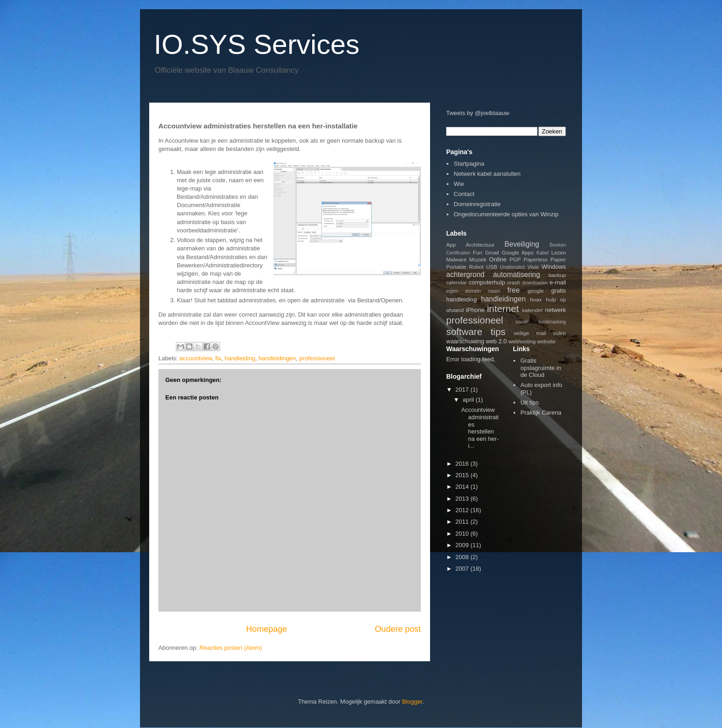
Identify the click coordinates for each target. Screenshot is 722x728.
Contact (464, 194)
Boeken (558, 245)
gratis (559, 291)
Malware (456, 259)
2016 (463, 464)
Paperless (536, 259)
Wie (459, 184)
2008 (463, 557)
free (514, 290)
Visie (533, 267)
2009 (463, 545)
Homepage (266, 629)
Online (498, 259)
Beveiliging (522, 244)
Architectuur (480, 245)
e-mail (558, 282)
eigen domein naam (473, 291)
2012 (463, 510)
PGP (515, 259)
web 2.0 (496, 341)
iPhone (475, 310)
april (469, 400)
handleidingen (277, 358)
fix (218, 358)
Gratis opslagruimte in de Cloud (541, 368)
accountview (196, 358)
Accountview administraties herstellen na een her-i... (480, 428)
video (559, 333)
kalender (533, 310)
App (451, 245)
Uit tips (530, 402)
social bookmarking (541, 322)
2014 (463, 487)
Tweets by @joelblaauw (478, 113)
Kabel (543, 253)
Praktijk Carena (541, 413)
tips (498, 332)
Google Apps (518, 252)
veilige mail (530, 333)
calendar (457, 282)
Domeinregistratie (477, 204)
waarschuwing (465, 341)
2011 (463, 522)
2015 (463, 475)
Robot (476, 267)
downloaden (535, 283)
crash (514, 282)
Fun (477, 252)
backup (557, 275)
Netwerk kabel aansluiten (487, 174)
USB (492, 267)
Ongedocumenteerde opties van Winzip (506, 214)
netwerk (556, 310)
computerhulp (487, 282)
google (536, 291)
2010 (463, 534)
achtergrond (465, 274)
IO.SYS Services (257, 44)
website (547, 341)
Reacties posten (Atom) (231, 648)
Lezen (559, 252)
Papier (558, 259)
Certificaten (458, 253)
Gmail (492, 252)
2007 (463, 569)
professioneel (317, 358)
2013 (463, 499)
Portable (456, 267)
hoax (536, 299)
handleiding (240, 358)
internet (503, 309)
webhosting (522, 341)
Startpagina (469, 164)
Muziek (478, 259)
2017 (463, 390)
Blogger (412, 702)
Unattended (512, 267)
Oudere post (398, 629)
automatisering (517, 274)
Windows (554, 267)
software (464, 332)
